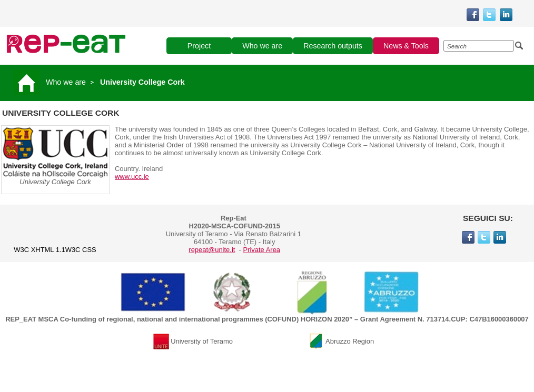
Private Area (261, 250)
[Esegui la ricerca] (519, 46)
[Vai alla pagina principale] (28, 82)
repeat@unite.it (212, 250)
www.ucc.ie (132, 177)
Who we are (66, 82)
